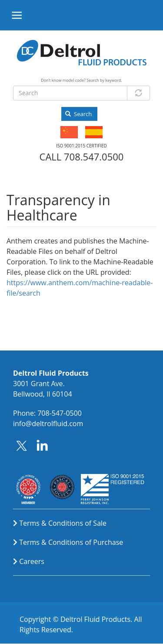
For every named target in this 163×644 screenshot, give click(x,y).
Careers (32, 561)
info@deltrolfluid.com (48, 424)
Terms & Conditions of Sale (63, 523)
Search (78, 114)
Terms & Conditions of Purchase (71, 542)
